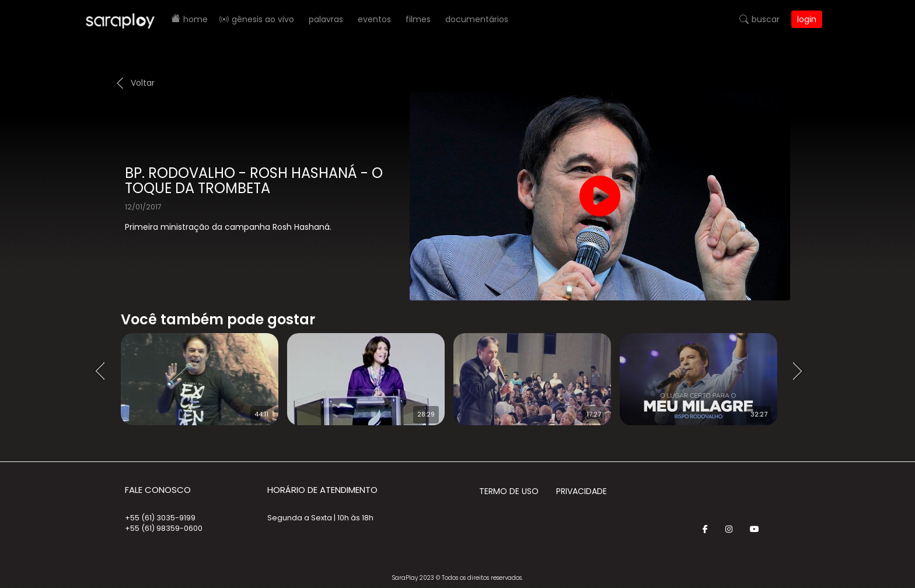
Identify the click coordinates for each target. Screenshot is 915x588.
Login (807, 19)
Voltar (143, 83)
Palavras (326, 19)
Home (195, 19)
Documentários (477, 19)
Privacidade (582, 491)
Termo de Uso (509, 491)
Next (802, 372)
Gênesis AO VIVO (263, 19)
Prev (103, 372)
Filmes (418, 19)
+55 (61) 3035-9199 (160, 518)
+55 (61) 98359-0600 (164, 528)
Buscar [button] (766, 19)
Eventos (374, 19)
